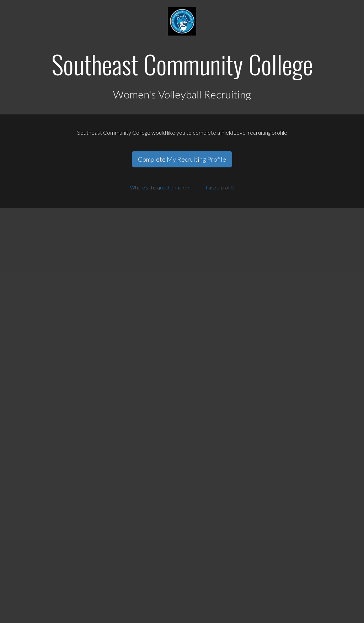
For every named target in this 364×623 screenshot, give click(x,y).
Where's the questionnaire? (160, 187)
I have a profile (219, 187)
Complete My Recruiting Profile (182, 159)
